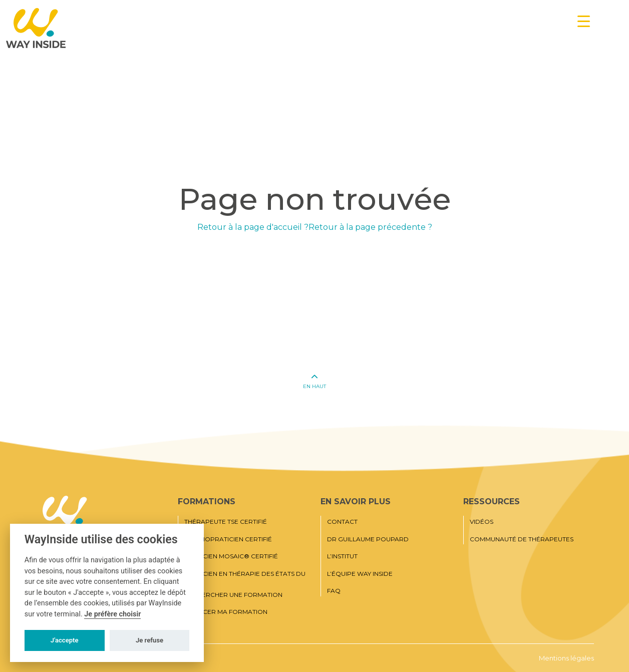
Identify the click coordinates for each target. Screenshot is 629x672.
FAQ (334, 591)
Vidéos (482, 522)
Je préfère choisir (112, 614)
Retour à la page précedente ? (370, 227)
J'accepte (65, 640)
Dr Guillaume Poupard (368, 539)
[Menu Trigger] (584, 21)
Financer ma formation (226, 612)
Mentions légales (566, 658)
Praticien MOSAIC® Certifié (231, 556)
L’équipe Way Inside (360, 574)
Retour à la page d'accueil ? (253, 227)
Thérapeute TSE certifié (226, 522)
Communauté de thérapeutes (522, 539)
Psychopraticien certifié (228, 539)
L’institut (342, 556)
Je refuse (149, 640)
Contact (342, 522)
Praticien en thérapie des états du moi (245, 577)
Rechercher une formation (233, 595)
